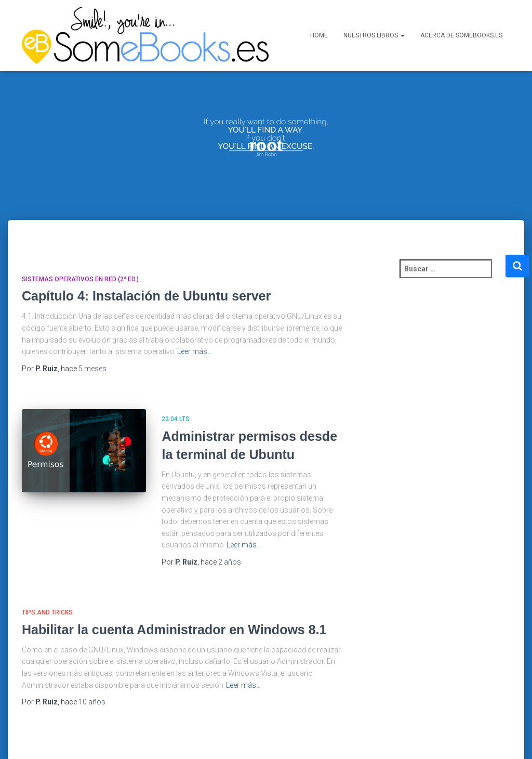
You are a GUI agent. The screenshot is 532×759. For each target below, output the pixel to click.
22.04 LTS (176, 388)
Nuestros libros (374, 35)
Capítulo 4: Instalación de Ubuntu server (146, 265)
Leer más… (195, 321)
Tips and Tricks (47, 582)
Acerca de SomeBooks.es (461, 35)
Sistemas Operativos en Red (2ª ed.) (80, 248)
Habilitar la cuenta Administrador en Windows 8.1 (174, 599)
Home (319, 35)
